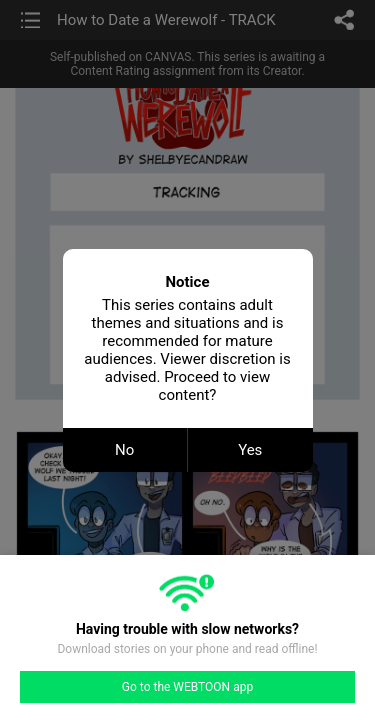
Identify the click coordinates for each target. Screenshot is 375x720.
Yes (250, 450)
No (124, 450)
